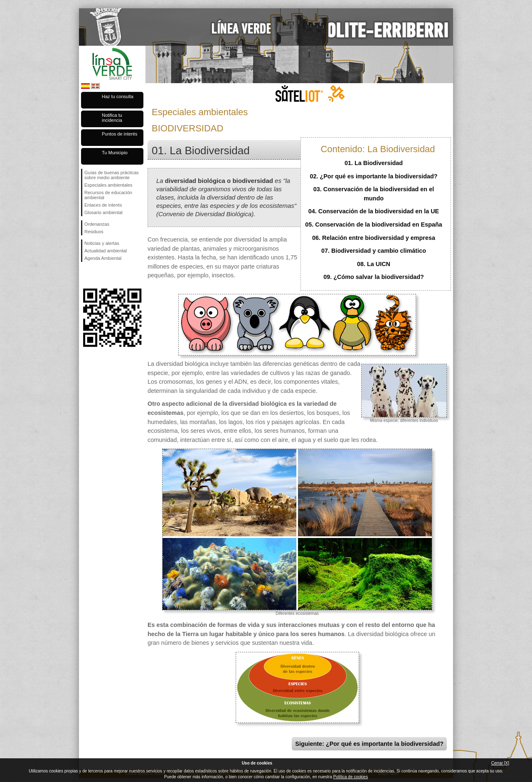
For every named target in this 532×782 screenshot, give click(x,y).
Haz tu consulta (118, 96)
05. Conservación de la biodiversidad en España (374, 224)
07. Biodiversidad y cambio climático (374, 251)
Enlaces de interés (103, 205)
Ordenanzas (97, 224)
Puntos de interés (120, 134)
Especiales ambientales (108, 185)
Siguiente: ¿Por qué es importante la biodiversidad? (369, 744)
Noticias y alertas (102, 243)
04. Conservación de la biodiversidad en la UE (374, 211)
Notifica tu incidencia (112, 118)
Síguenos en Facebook (86, 275)
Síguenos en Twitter (100, 275)
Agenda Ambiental (103, 258)
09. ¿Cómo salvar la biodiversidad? (374, 277)
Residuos (94, 232)
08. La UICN (374, 264)
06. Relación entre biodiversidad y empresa (374, 238)
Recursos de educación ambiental (108, 195)
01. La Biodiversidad (374, 163)
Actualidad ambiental (106, 251)
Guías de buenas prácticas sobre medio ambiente (112, 175)
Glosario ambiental (103, 212)
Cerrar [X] (500, 763)
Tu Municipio (115, 153)
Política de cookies (351, 777)
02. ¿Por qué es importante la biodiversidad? (373, 176)
